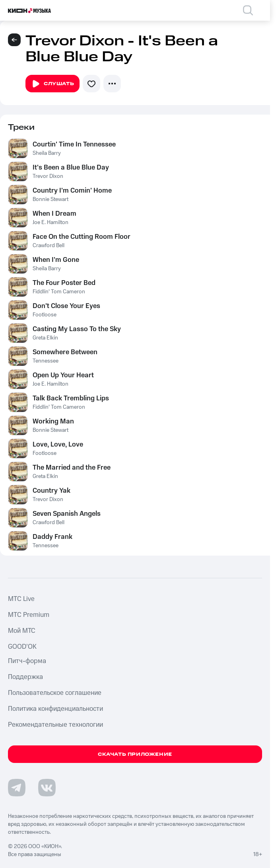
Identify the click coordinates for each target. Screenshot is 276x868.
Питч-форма (27, 661)
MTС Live (21, 599)
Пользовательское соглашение (55, 693)
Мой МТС (22, 631)
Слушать (52, 84)
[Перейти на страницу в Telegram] (17, 788)
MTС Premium (29, 615)
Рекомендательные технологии (55, 725)
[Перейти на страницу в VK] (47, 788)
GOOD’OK (22, 647)
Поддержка (25, 677)
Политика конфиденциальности (55, 709)
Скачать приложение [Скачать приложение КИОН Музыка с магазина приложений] (135, 754)
